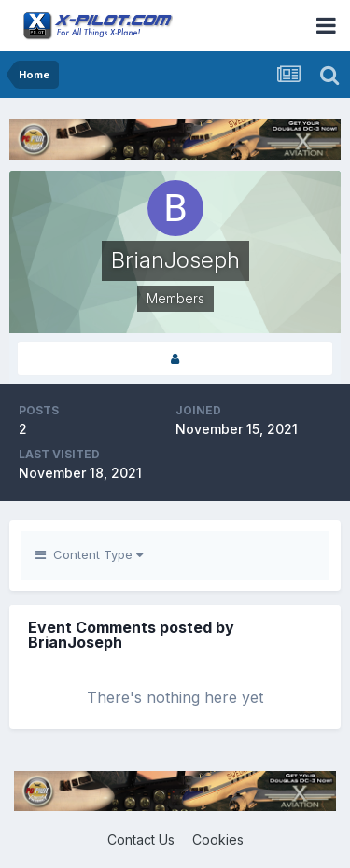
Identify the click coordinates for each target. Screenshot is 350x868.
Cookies (218, 840)
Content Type (89, 554)
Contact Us (141, 840)
